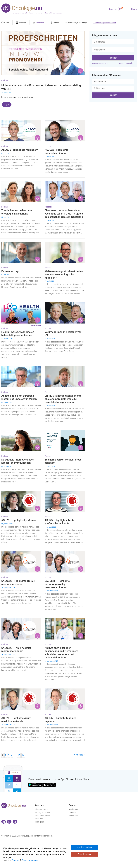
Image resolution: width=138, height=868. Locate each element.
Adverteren (74, 816)
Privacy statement (43, 813)
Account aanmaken (127, 63)
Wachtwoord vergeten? (101, 63)
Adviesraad (74, 809)
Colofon (72, 813)
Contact (73, 805)
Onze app (39, 819)
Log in (7, 104)
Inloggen (113, 9)
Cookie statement (43, 816)
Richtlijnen (39, 822)
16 (23, 755)
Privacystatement (30, 860)
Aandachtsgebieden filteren (105, 23)
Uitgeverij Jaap (41, 809)
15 (19, 755)
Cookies (15, 860)
